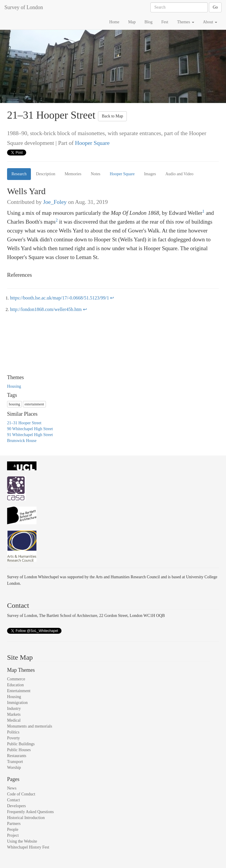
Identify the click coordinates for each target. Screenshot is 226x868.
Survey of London (24, 7)
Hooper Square (92, 143)
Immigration (17, 703)
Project (13, 835)
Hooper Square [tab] (122, 174)
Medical (14, 720)
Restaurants (17, 756)
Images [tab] (150, 174)
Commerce (16, 679)
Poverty (14, 738)
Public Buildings (21, 744)
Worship (14, 768)
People (13, 829)
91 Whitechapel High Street (30, 435)
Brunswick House (22, 441)
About (210, 22)
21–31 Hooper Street (24, 423)
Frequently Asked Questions (30, 812)
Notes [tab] (95, 174)
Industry (14, 709)
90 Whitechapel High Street (30, 429)
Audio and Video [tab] (179, 174)
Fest (165, 22)
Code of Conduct (21, 794)
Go (215, 7)
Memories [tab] (73, 174)
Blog (148, 22)
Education (15, 685)
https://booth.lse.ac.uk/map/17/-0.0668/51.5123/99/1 (59, 298)
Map (132, 22)
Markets (14, 714)
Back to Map (112, 116)
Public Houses (19, 750)
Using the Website (22, 841)
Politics (13, 732)
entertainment (34, 404)
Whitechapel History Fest (28, 847)
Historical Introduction (26, 818)
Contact (14, 800)
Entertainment (19, 691)
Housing (14, 386)
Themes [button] (186, 22)
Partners (14, 824)
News (12, 788)
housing (14, 404)
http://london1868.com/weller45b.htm (46, 309)
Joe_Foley (55, 202)
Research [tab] (19, 174)
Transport (15, 762)
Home (114, 22)
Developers (16, 806)
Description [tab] (45, 174)
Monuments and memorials (30, 726)
